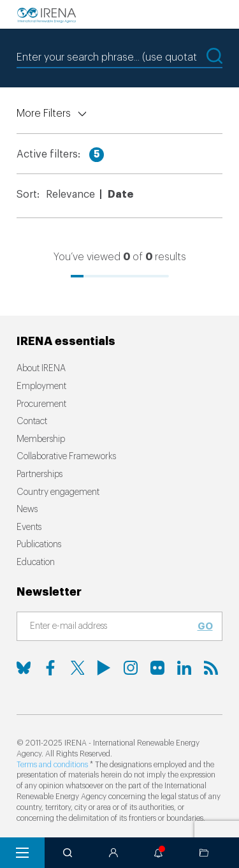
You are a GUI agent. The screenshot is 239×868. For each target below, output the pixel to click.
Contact (32, 422)
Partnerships (40, 474)
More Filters (44, 114)
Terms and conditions (52, 765)
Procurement (41, 404)
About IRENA (41, 369)
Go (205, 626)
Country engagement (58, 492)
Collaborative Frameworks (66, 457)
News (27, 510)
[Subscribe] (112, 627)
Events (29, 527)
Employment (41, 386)
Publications (39, 545)
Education (36, 563)
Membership (41, 439)
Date (120, 195)
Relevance (70, 195)
